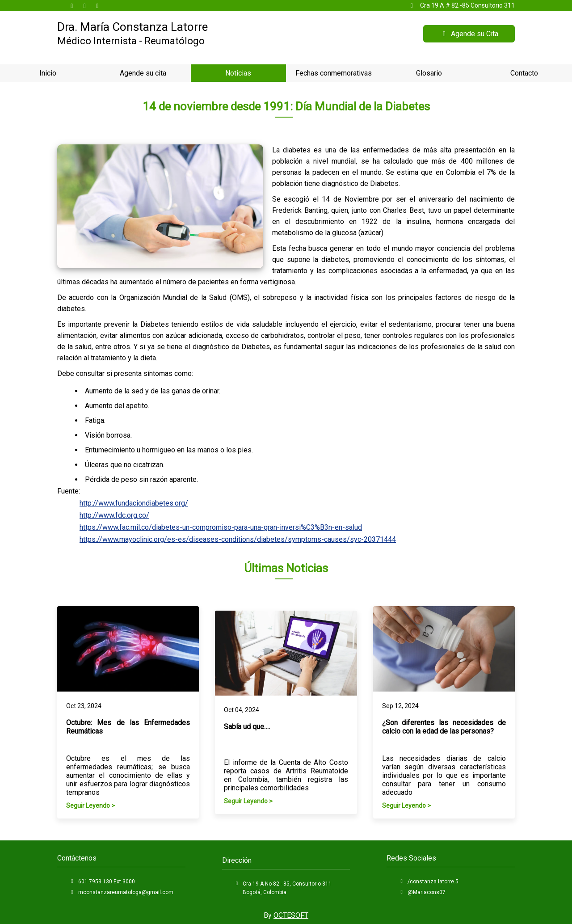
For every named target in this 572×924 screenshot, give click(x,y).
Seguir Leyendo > (90, 806)
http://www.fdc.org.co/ (114, 515)
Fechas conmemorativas (334, 73)
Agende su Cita (469, 34)
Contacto (524, 73)
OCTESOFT (291, 915)
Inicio (48, 73)
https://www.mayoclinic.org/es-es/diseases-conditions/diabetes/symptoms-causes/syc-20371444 (238, 539)
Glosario (429, 73)
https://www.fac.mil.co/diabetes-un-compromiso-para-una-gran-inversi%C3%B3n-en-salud (221, 527)
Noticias (238, 73)
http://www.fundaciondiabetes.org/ (134, 503)
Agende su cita (143, 73)
